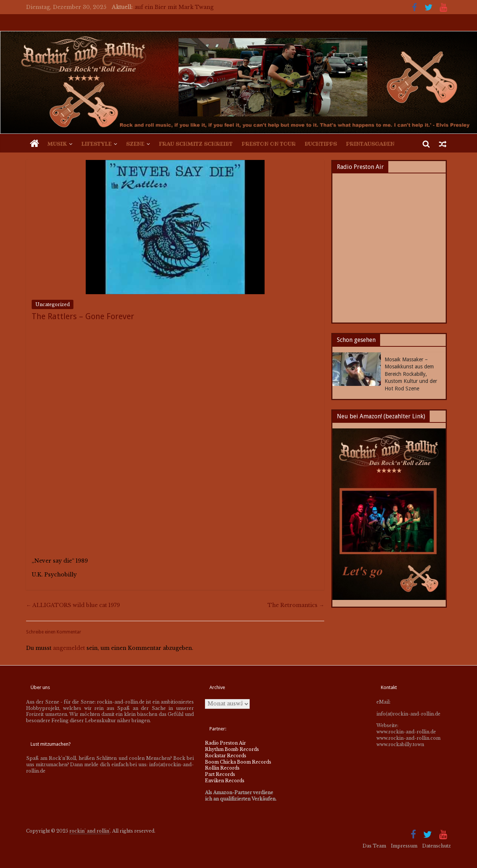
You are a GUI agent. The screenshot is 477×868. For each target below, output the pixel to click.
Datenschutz (437, 846)
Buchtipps (321, 144)
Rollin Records (222, 768)
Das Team (374, 846)
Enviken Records (225, 781)
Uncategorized (53, 304)
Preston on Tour (268, 144)
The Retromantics (296, 605)
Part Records (220, 774)
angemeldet (69, 648)
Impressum (404, 846)
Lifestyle (96, 144)
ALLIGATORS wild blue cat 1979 (73, 605)
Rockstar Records (226, 756)
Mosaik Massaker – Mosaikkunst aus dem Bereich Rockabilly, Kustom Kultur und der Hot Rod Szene (411, 374)
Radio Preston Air (225, 743)
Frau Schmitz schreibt (196, 144)
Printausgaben (370, 144)
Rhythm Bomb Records (232, 749)
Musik (57, 144)
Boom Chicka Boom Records (238, 762)
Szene (135, 144)
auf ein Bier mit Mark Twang (174, 7)
